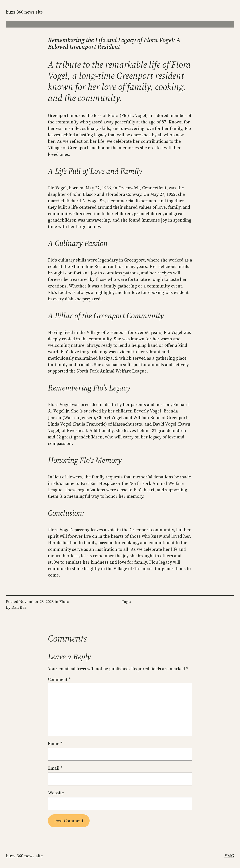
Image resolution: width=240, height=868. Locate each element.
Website (56, 793)
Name (55, 743)
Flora (64, 602)
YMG (229, 856)
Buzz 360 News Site (24, 12)
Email (55, 768)
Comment (59, 679)
